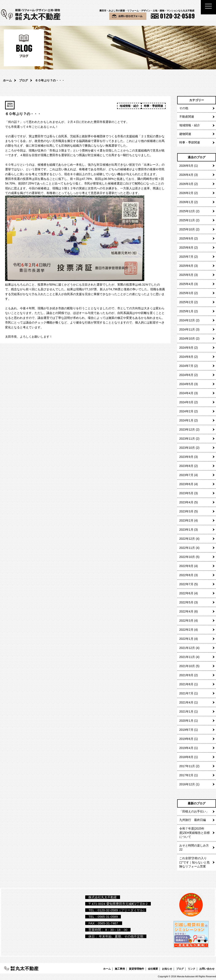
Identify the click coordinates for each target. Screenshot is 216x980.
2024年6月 (186, 375)
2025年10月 (187, 229)
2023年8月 (186, 466)
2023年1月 (186, 530)
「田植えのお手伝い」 (194, 811)
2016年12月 (187, 784)
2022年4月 (186, 611)
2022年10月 (187, 557)
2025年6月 (186, 266)
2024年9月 (186, 348)
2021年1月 (186, 712)
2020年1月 (186, 721)
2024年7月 (186, 366)
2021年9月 (186, 675)
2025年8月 (186, 248)
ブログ (23, 80)
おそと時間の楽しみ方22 (194, 848)
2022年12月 (187, 539)
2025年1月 (186, 311)
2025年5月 (186, 275)
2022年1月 (186, 639)
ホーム (7, 80)
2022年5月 (186, 602)
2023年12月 (187, 429)
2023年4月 (186, 502)
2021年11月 (187, 657)
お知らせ (167, 969)
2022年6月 (186, 593)
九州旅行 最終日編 (193, 820)
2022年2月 (186, 630)
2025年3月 (186, 293)
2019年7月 (186, 730)
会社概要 (153, 969)
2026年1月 (186, 202)
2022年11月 (187, 548)
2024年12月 (187, 320)
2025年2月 (186, 302)
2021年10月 (187, 666)
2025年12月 (187, 211)
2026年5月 (186, 166)
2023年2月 (186, 520)
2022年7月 (186, 584)
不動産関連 (187, 117)
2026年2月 (186, 193)
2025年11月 (187, 220)
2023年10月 (187, 448)
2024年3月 (186, 402)
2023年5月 (186, 493)
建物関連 (185, 134)
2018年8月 (186, 757)
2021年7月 (186, 693)
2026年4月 (186, 175)
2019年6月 (186, 739)
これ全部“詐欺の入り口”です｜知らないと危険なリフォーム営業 (195, 862)
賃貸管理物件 (136, 969)
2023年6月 (186, 484)
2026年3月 (186, 184)
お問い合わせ (207, 969)
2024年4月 (186, 393)
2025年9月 (186, 238)
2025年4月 (186, 284)
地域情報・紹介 (129, 106)
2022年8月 (186, 575)
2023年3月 (186, 511)
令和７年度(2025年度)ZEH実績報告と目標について (195, 833)
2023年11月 (187, 439)
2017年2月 (186, 775)
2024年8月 (186, 357)
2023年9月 (186, 457)
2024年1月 (186, 420)
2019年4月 (186, 748)
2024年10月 (187, 339)
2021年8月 (186, 684)
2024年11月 (187, 329)
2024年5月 (186, 384)
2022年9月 (186, 566)
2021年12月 (187, 648)
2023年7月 (186, 475)
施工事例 (120, 969)
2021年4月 (186, 702)
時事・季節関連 (153, 106)
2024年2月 (186, 411)
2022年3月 (186, 621)
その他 (184, 108)
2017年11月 (187, 766)
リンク (192, 969)
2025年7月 (186, 257)
